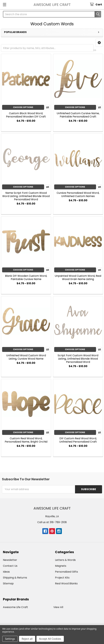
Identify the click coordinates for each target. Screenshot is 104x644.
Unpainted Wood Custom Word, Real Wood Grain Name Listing (78, 277)
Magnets (61, 566)
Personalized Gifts (66, 572)
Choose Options (23, 107)
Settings (10, 639)
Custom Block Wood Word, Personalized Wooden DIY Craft (26, 115)
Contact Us (10, 566)
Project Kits (62, 578)
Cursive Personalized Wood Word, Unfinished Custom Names (78, 194)
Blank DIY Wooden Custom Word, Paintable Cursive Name (26, 277)
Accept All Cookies (50, 639)
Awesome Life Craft (15, 607)
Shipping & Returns (15, 578)
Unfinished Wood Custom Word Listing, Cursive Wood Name (26, 357)
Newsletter (10, 560)
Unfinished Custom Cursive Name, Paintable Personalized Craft (78, 115)
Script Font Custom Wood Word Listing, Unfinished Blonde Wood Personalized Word (78, 359)
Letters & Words (65, 560)
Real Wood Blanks (66, 583)
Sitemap (8, 583)
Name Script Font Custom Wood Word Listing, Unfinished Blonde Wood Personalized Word (26, 196)
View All (58, 607)
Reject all (27, 639)
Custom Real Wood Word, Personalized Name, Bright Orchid (26, 440)
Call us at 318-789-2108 (52, 522)
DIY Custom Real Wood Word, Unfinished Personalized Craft (78, 440)
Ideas (6, 572)
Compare (48, 107)
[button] (99, 43)
